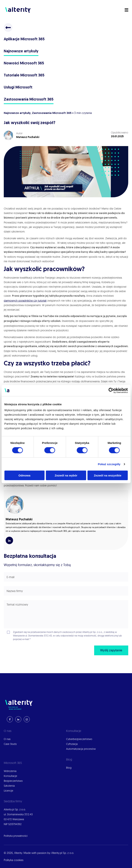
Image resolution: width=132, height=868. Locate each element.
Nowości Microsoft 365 (24, 63)
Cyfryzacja (72, 744)
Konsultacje (10, 776)
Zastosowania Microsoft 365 (29, 100)
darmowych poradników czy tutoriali (25, 301)
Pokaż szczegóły (109, 464)
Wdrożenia (10, 771)
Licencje (8, 791)
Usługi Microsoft (18, 88)
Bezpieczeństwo (13, 781)
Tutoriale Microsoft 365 (24, 75)
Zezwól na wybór (66, 475)
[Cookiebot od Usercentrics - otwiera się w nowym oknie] (111, 390)
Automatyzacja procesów (81, 749)
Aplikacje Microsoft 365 (24, 39)
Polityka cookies (14, 860)
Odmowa (24, 475)
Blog (69, 768)
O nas (7, 739)
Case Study (10, 744)
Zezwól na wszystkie (108, 475)
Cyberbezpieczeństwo (79, 739)
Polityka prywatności (16, 836)
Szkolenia (9, 786)
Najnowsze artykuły (21, 51)
